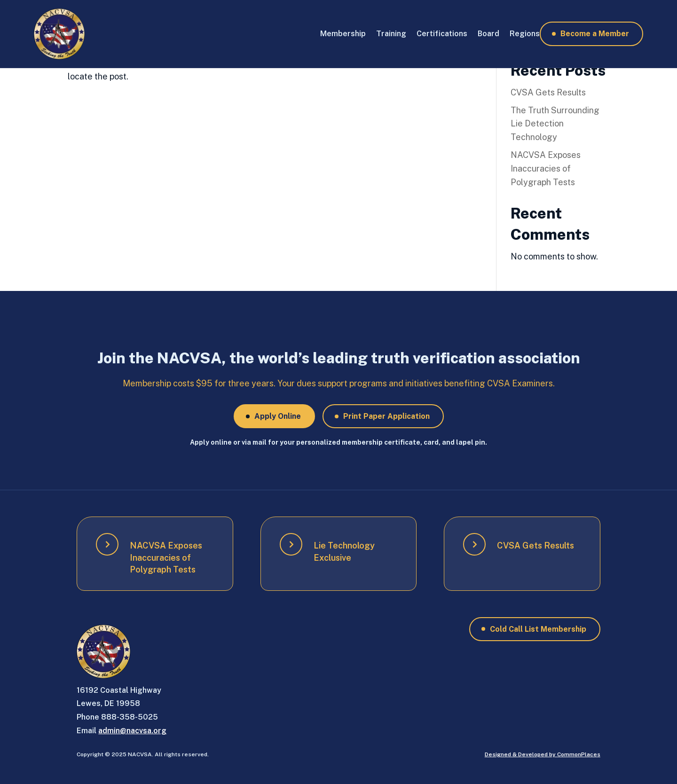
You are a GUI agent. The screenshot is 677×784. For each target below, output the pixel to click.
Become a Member (595, 34)
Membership (343, 34)
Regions (525, 34)
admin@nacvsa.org (132, 731)
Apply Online (278, 416)
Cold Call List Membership (538, 629)
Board (488, 34)
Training (391, 34)
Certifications (442, 34)
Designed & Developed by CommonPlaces (543, 754)
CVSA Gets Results (548, 92)
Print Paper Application (386, 416)
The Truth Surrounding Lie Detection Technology (555, 124)
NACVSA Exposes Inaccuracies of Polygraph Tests (546, 169)
